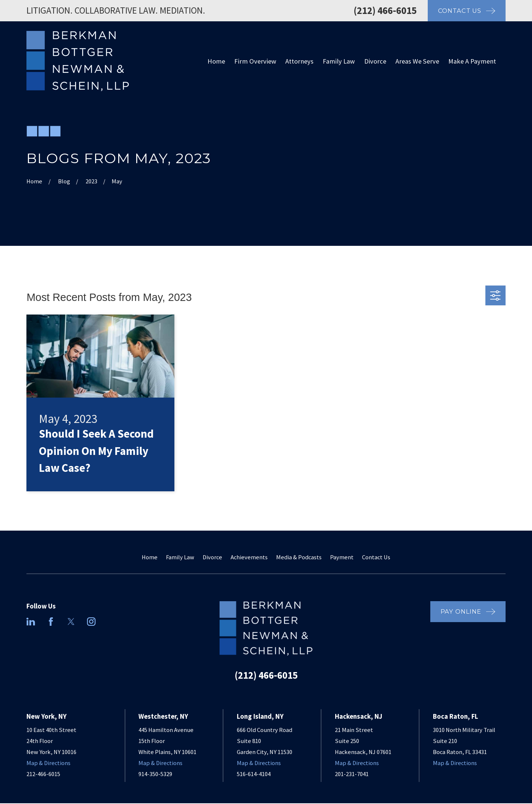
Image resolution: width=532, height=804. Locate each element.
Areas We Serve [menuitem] (417, 61)
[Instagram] (91, 622)
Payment (342, 557)
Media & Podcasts (299, 557)
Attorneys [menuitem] (299, 61)
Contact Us (376, 557)
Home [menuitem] (216, 61)
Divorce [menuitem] (375, 61)
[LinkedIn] (31, 622)
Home (150, 557)
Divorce (212, 557)
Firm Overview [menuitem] (255, 61)
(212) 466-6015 (385, 10)
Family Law (180, 557)
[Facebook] (51, 622)
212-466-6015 (43, 774)
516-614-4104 (254, 774)
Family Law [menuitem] (339, 61)
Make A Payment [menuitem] (472, 61)
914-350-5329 (155, 774)
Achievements (249, 557)
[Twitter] (71, 622)
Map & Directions (48, 763)
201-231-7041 (352, 774)
